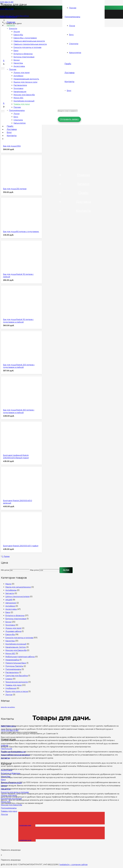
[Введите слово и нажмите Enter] (68, 113)
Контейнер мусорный (16, 645)
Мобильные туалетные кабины (20, 657)
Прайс (83, 195)
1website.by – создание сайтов (73, 865)
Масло (8, 584)
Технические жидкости (17, 683)
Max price (34, 571)
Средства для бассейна (17, 676)
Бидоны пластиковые (16, 619)
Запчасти (10, 594)
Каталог (84, 186)
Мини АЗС (10, 654)
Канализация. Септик (16, 648)
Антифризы (11, 591)
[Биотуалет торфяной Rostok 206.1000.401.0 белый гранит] (15, 450)
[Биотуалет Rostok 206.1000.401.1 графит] (15, 540)
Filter (66, 571)
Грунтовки (10, 626)
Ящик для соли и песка (17, 692)
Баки (8, 613)
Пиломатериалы (13, 670)
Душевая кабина (13, 632)
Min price (5, 571)
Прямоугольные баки (16, 664)
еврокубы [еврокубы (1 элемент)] (4, 708)
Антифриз (10, 607)
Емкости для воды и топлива (19, 638)
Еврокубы (10, 635)
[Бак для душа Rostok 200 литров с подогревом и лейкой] (15, 359)
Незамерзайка (12, 660)
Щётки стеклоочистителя (17, 597)
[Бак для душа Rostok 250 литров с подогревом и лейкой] (15, 404)
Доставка (84, 204)
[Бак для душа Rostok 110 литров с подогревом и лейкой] (15, 314)
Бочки (8, 622)
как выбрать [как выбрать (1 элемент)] (11, 708)
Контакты (83, 213)
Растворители (12, 673)
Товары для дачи (14, 686)
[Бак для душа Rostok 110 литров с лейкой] (15, 268)
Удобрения (11, 689)
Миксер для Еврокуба (16, 651)
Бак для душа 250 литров (15, 189)
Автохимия (11, 603)
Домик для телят (13, 629)
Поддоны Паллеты (14, 667)
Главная (83, 177)
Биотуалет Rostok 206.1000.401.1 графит (21, 546)
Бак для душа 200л (12, 146)
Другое (9, 695)
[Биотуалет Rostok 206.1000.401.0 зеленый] (15, 495)
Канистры (10, 641)
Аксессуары (11, 610)
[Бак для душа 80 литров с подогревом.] (15, 226)
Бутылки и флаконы (15, 616)
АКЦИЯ (9, 600)
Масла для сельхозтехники (18, 588)
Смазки (9, 679)
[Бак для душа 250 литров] (15, 183)
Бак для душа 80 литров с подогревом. (21, 232)
